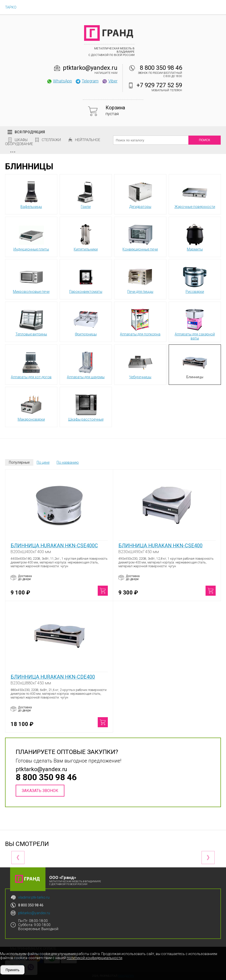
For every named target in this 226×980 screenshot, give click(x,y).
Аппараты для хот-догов (31, 364)
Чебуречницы (140, 364)
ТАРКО (11, 7)
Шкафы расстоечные (86, 407)
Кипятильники (86, 237)
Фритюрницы (86, 322)
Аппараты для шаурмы (86, 364)
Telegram (87, 81)
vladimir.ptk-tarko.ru (34, 897)
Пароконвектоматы (86, 279)
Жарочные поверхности (195, 194)
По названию (68, 462)
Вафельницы (31, 194)
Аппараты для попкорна (140, 322)
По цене (43, 462)
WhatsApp (59, 81)
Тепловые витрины (31, 322)
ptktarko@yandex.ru (90, 68)
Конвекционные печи (140, 237)
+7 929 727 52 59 (159, 85)
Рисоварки (195, 279)
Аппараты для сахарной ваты (195, 324)
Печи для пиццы (140, 279)
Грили (86, 194)
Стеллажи (51, 140)
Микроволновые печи (31, 279)
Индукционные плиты (31, 237)
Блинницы (195, 364)
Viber (110, 81)
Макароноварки (31, 407)
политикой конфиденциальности (94, 958)
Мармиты (195, 237)
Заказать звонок (40, 791)
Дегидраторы (140, 194)
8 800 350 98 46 (161, 68)
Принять (12, 970)
